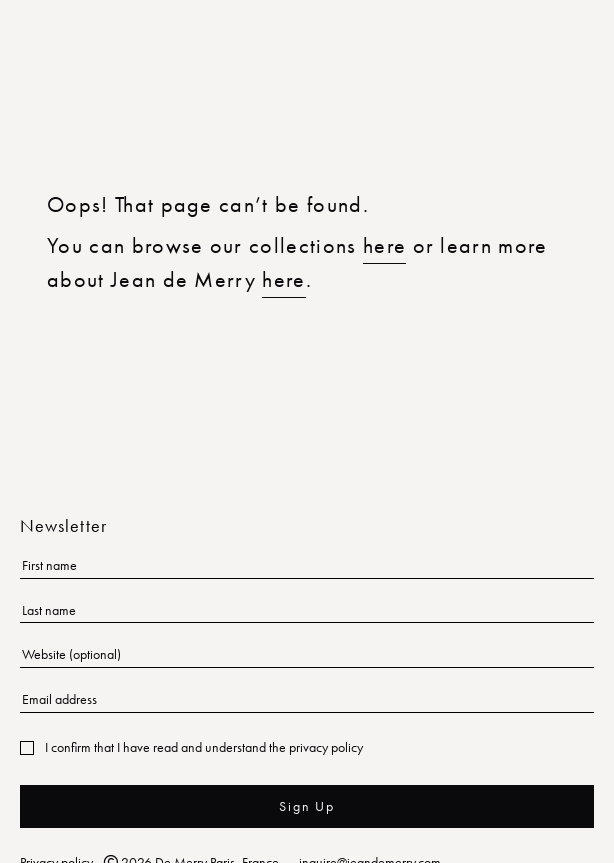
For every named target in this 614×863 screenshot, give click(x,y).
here (384, 245)
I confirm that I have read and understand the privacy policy (204, 747)
